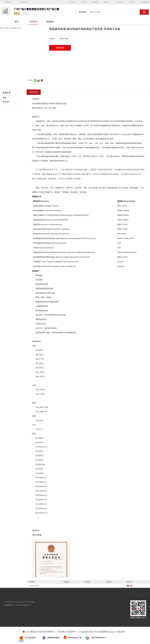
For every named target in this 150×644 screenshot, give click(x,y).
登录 (72, 2)
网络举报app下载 (75, 638)
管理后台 (120, 2)
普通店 (7, 28)
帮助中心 (133, 2)
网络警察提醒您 (54, 638)
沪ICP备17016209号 (68, 632)
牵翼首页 (8, 2)
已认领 (17, 13)
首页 (16, 22)
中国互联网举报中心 (98, 638)
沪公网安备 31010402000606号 (40, 632)
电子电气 (6, 102)
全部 (4, 98)
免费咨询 (60, 48)
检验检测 (33, 22)
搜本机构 (83, 12)
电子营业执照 (30, 638)
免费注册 (84, 2)
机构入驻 (107, 2)
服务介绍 (34, 92)
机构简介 (50, 22)
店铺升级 (25, 13)
